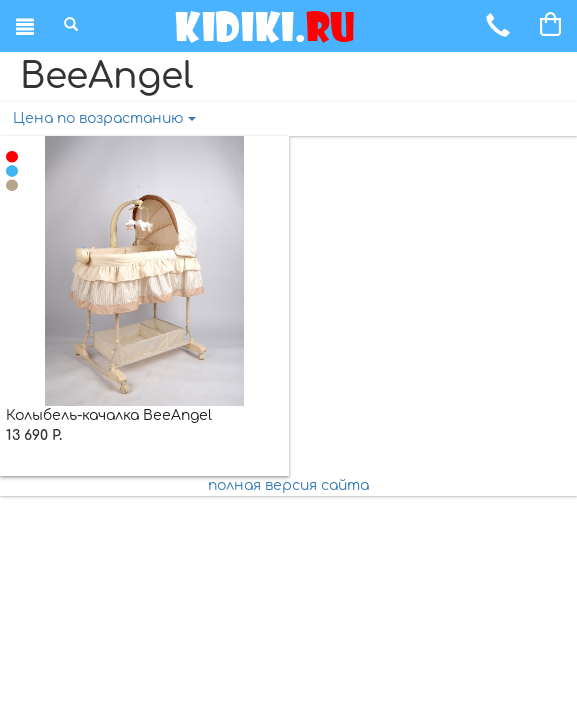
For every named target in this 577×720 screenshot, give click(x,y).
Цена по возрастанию (104, 118)
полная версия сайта (288, 485)
